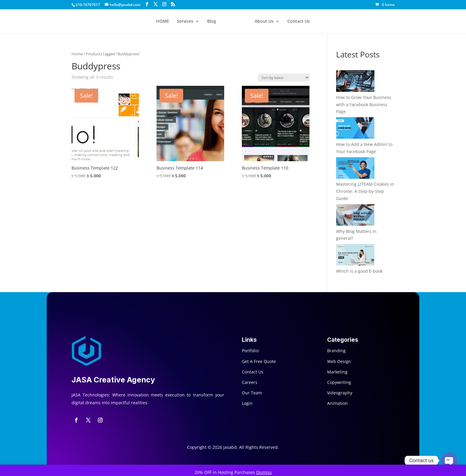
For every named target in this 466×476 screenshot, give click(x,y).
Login (247, 403)
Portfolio (250, 351)
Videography (340, 393)
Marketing (337, 372)
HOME (163, 22)
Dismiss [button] (264, 472)
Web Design (339, 361)
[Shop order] (284, 78)
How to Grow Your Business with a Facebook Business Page (364, 104)
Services (185, 22)
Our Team (252, 393)
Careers (250, 382)
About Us (264, 22)
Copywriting (339, 382)
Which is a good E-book (359, 271)
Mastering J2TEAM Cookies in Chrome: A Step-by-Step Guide (365, 191)
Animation (337, 403)
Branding (336, 351)
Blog (212, 22)
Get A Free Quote (259, 361)
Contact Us (299, 22)
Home (77, 54)
